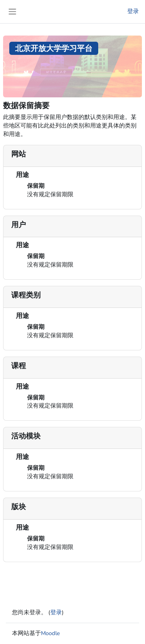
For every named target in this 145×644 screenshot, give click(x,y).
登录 (133, 11)
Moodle (50, 633)
